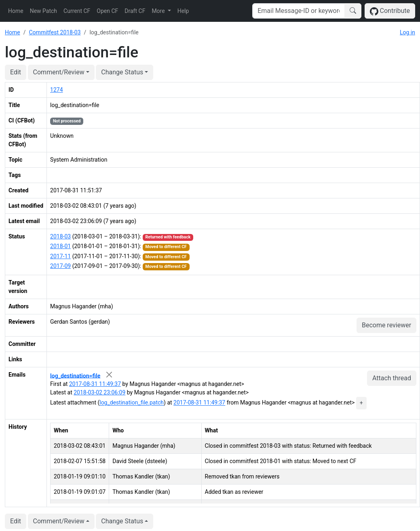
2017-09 (60, 266)
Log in (407, 32)
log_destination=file (75, 375)
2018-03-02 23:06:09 (99, 392)
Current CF (77, 11)
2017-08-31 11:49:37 (95, 384)
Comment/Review (59, 72)
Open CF (107, 11)
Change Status (122, 72)
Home (16, 11)
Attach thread (392, 378)
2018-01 (60, 246)
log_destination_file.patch (132, 403)
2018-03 (60, 236)
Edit (16, 72)
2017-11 (60, 256)
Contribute (390, 11)
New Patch (43, 11)
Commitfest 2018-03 (55, 32)
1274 (56, 90)
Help (183, 11)
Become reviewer (386, 325)
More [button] (159, 11)
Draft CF (135, 11)
